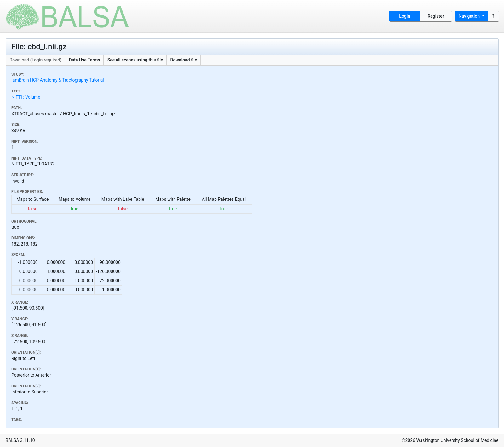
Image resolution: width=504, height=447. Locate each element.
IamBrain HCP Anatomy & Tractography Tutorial (58, 80)
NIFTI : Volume (26, 97)
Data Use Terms (85, 60)
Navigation (470, 16)
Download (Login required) (36, 60)
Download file (183, 60)
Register (436, 16)
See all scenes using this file (135, 60)
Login (405, 16)
